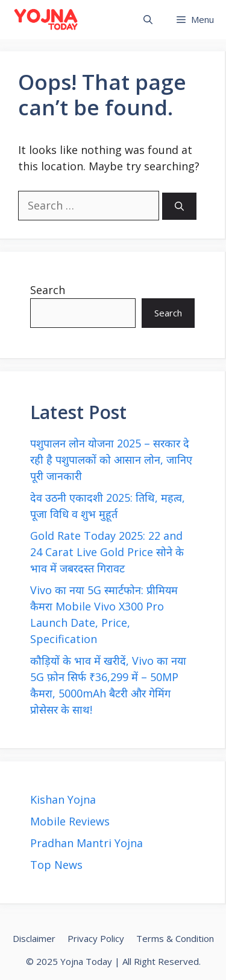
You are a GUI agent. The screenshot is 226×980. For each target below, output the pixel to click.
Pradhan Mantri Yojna (86, 843)
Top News (56, 865)
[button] (148, 20)
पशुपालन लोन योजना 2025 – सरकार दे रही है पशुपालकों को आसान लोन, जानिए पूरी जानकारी (111, 460)
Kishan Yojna (63, 799)
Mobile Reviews (70, 821)
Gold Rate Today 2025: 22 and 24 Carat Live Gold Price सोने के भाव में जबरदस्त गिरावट (107, 552)
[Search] (179, 206)
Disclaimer (34, 938)
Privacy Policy (96, 938)
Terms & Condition (175, 938)
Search (48, 290)
